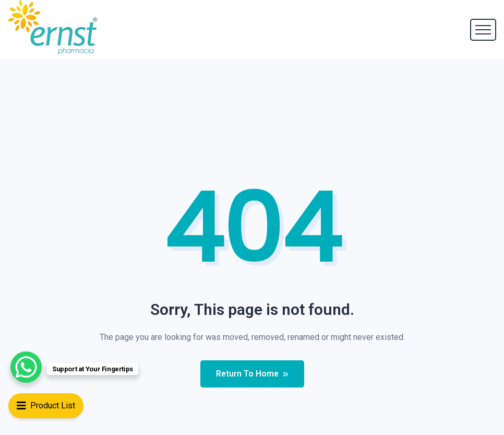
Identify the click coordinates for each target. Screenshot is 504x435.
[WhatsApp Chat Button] (26, 367)
